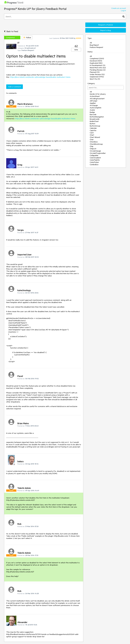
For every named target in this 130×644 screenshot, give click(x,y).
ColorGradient (95, 158)
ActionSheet (95, 96)
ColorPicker (94, 162)
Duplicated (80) (96, 63)
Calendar (93, 128)
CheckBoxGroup (96, 144)
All (91, 43)
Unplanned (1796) (97, 77)
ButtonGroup (95, 126)
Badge (92, 112)
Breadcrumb (95, 119)
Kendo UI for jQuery (98, 94)
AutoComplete (96, 108)
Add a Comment (15, 87)
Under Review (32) (97, 74)
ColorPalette (95, 160)
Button (92, 124)
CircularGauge (95, 151)
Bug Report (94, 45)
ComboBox (94, 165)
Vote (76, 50)
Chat (92, 139)
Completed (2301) (97, 58)
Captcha (93, 130)
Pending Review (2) (98, 70)
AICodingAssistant (97, 99)
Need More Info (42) (98, 68)
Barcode (93, 114)
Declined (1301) (96, 61)
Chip (92, 146)
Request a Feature (106, 25)
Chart (92, 135)
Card (92, 133)
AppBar (93, 103)
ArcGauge (94, 105)
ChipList (93, 149)
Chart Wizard (95, 137)
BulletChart (94, 121)
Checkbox (94, 142)
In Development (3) (97, 65)
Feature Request (96, 47)
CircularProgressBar (98, 153)
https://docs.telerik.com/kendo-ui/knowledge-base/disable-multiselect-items (40, 77)
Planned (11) (95, 72)
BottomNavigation (97, 117)
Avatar (92, 110)
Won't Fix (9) (95, 79)
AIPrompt (94, 101)
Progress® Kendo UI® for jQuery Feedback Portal (35, 9)
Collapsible (94, 155)
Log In (123, 10)
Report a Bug (106, 30)
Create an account (119, 8)
